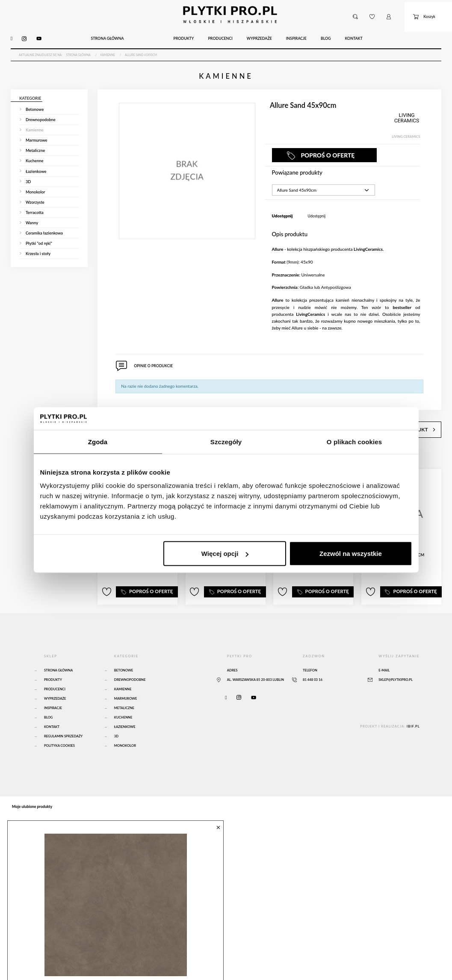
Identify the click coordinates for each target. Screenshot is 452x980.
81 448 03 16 (313, 659)
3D (116, 716)
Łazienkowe (125, 707)
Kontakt (52, 707)
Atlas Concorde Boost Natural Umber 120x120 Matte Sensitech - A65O (114, 959)
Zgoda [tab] (98, 441)
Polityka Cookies (59, 725)
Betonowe (124, 650)
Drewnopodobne (130, 659)
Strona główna (58, 650)
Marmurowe (126, 678)
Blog (49, 697)
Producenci (55, 669)
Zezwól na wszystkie (351, 554)
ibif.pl (413, 706)
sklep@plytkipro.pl (396, 659)
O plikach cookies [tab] (354, 441)
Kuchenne (123, 697)
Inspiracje (53, 688)
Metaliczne (124, 688)
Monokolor (125, 725)
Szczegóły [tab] (226, 441)
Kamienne (123, 669)
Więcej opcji (225, 554)
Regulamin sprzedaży (63, 716)
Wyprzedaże (55, 678)
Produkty (53, 659)
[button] (355, 12)
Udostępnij (316, 204)
